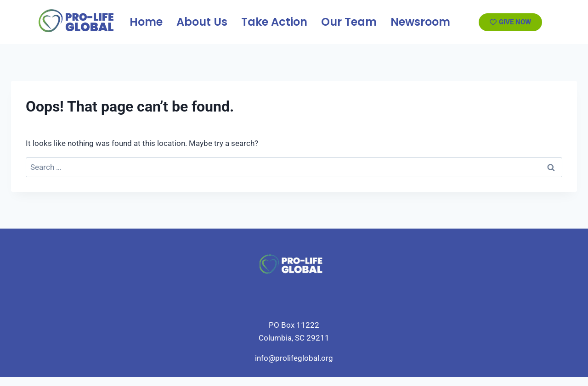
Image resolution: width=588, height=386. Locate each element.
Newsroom (420, 22)
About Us (202, 22)
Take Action (274, 22)
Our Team (349, 22)
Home (146, 22)
